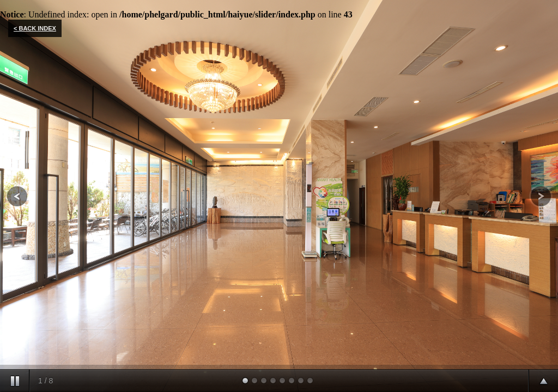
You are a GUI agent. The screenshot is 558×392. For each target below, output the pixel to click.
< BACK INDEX (35, 28)
